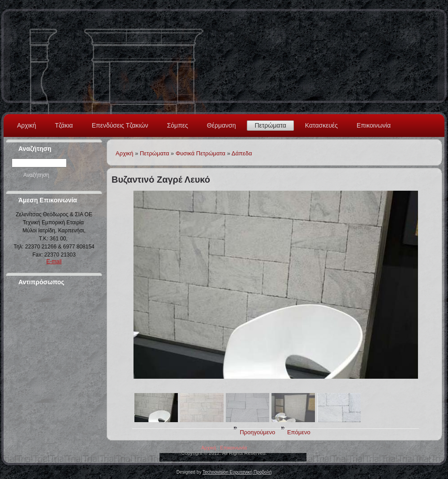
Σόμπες (178, 125)
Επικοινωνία (374, 125)
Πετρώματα (270, 125)
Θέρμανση (222, 125)
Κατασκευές (321, 125)
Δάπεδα (242, 153)
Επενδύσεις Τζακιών (120, 125)
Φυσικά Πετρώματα (200, 153)
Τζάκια (64, 125)
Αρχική (27, 125)
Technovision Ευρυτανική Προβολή (237, 472)
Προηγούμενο (257, 432)
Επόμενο (299, 432)
